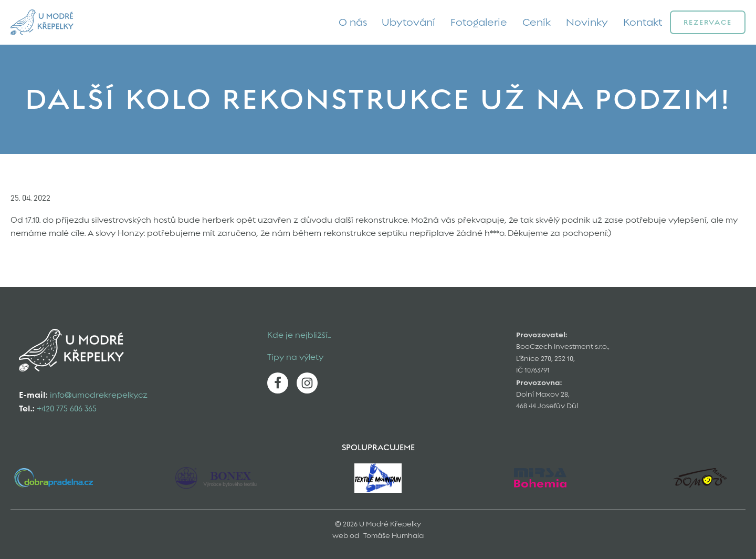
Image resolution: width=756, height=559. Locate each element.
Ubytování (408, 22)
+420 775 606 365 (67, 409)
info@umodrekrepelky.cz (99, 395)
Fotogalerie (479, 22)
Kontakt (643, 22)
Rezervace (708, 22)
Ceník (537, 22)
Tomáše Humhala (393, 536)
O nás (353, 22)
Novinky (587, 22)
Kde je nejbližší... (299, 335)
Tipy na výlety (295, 357)
